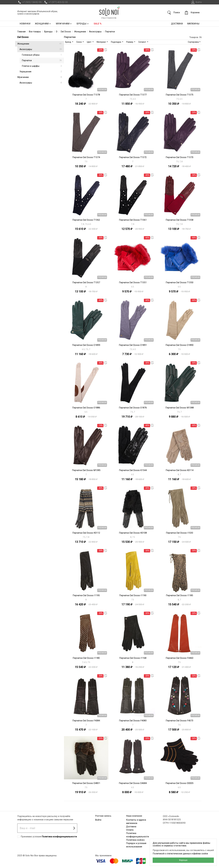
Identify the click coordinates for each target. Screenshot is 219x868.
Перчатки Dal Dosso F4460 (179, 658)
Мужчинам (64, 24)
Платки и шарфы (42, 66)
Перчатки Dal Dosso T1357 (86, 282)
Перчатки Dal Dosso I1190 (133, 595)
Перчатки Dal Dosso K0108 (133, 533)
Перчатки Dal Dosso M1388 (180, 408)
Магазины (193, 24)
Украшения (41, 72)
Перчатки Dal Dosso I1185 (179, 595)
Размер (130, 42)
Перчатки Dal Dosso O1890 (179, 345)
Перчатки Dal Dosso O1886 (86, 408)
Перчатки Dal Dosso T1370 (179, 157)
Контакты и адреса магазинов (136, 822)
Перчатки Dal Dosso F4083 (133, 721)
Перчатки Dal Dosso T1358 (179, 220)
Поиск (173, 13)
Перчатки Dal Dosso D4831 (86, 783)
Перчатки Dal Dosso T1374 (86, 157)
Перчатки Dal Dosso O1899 (86, 345)
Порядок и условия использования (136, 845)
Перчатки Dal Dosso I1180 (86, 658)
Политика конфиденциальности (59, 837)
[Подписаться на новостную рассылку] (74, 828)
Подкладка (116, 42)
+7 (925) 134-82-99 (29, 2)
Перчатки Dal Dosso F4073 (179, 721)
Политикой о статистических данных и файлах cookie (180, 854)
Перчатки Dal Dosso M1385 (86, 470)
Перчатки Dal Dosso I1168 (133, 658)
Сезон (79, 42)
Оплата (130, 830)
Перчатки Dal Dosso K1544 (133, 470)
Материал (101, 42)
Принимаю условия (49, 837)
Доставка (177, 24)
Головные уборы (42, 55)
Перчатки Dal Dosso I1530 (179, 533)
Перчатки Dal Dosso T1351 (133, 282)
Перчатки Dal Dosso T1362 (86, 220)
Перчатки (42, 60)
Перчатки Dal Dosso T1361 (133, 220)
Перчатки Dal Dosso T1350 (179, 282)
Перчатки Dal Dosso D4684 (133, 783)
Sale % (98, 24)
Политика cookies (135, 840)
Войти (196, 2)
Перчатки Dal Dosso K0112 (86, 533)
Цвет (89, 42)
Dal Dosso (23, 37)
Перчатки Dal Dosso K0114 (180, 470)
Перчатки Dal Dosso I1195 (86, 595)
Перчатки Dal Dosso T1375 (179, 95)
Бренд (68, 42)
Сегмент (142, 42)
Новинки (25, 24)
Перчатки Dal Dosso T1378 (86, 95)
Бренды (83, 24)
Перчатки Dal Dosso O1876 (133, 408)
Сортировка (193, 42)
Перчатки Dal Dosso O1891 (133, 345)
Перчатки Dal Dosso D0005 (179, 783)
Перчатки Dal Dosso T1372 (133, 157)
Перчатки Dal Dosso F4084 (86, 721)
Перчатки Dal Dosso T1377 (133, 95)
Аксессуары (41, 49)
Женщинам (43, 24)
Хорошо (183, 860)
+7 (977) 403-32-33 (56, 2)
